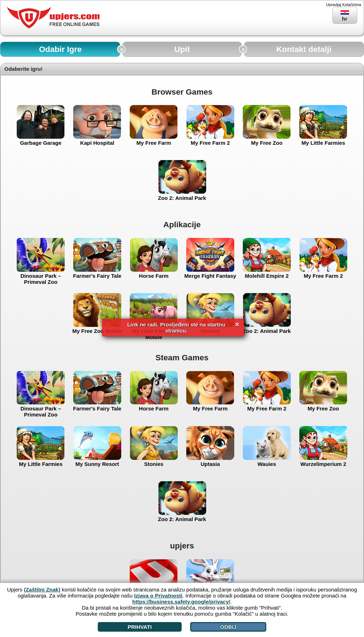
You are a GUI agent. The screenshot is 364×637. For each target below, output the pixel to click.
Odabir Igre (60, 49)
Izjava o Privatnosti (158, 596)
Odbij (228, 627)
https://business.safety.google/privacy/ (181, 602)
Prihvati (140, 627)
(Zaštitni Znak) (42, 590)
